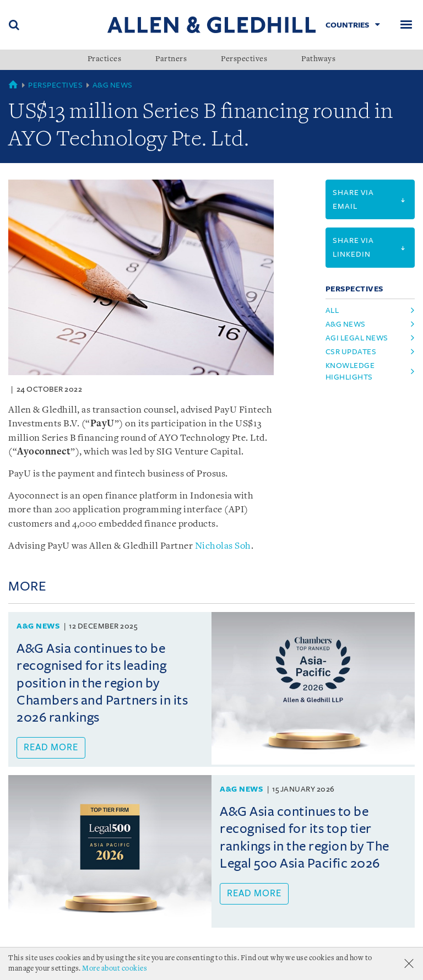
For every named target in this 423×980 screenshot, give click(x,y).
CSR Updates (351, 352)
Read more (51, 748)
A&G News (113, 85)
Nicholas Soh (223, 546)
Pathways (318, 59)
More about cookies (115, 969)
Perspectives (244, 59)
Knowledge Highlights (350, 371)
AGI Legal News (357, 338)
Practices (105, 59)
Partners (171, 59)
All (332, 310)
